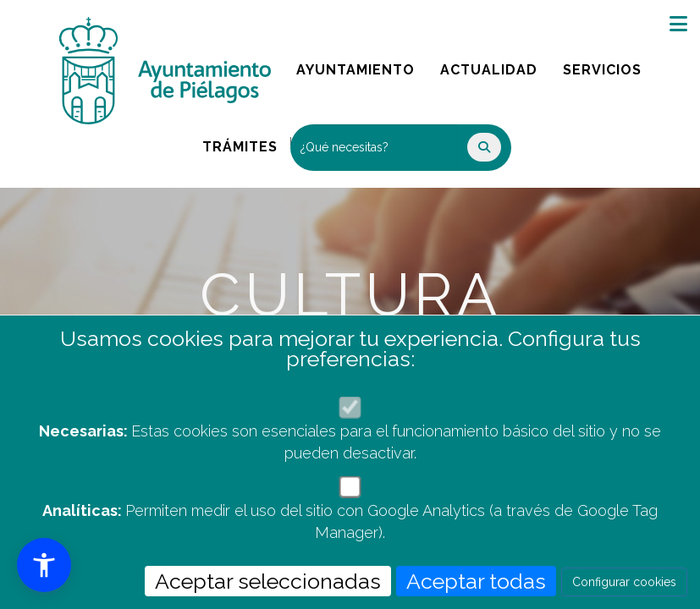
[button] (44, 565)
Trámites (246, 143)
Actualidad (495, 66)
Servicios (608, 66)
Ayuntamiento (357, 66)
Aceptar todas (476, 581)
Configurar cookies (624, 582)
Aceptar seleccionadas (268, 581)
